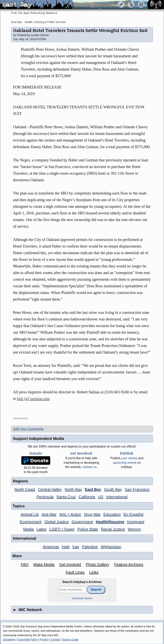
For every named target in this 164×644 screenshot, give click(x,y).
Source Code (70, 640)
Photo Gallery (97, 564)
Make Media (44, 564)
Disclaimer (9, 640)
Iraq (76, 547)
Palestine (90, 547)
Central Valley (50, 489)
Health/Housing (110, 522)
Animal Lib (30, 514)
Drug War (92, 514)
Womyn (134, 529)
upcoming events (125, 463)
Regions (20, 481)
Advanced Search (82, 598)
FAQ (25, 564)
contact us (90, 467)
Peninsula (45, 497)
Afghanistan (111, 547)
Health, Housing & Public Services (45, 22)
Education (112, 514)
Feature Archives (129, 564)
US (101, 497)
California (87, 497)
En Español (133, 514)
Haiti (66, 547)
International (117, 497)
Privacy (44, 640)
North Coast (25, 489)
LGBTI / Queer (62, 529)
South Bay (113, 489)
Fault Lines (75, 572)
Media (28, 529)
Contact (56, 640)
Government (82, 522)
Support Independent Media (38, 439)
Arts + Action (70, 514)
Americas (51, 547)
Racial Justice (113, 529)
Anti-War (49, 514)
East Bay (17, 22)
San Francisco (137, 489)
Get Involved (70, 564)
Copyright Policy (28, 640)
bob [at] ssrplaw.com (33, 399)
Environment (31, 522)
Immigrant (136, 522)
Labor (41, 529)
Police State (88, 529)
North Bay (73, 489)
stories (129, 458)
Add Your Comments (28, 429)
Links (94, 572)
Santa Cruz (66, 497)
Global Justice (57, 522)
